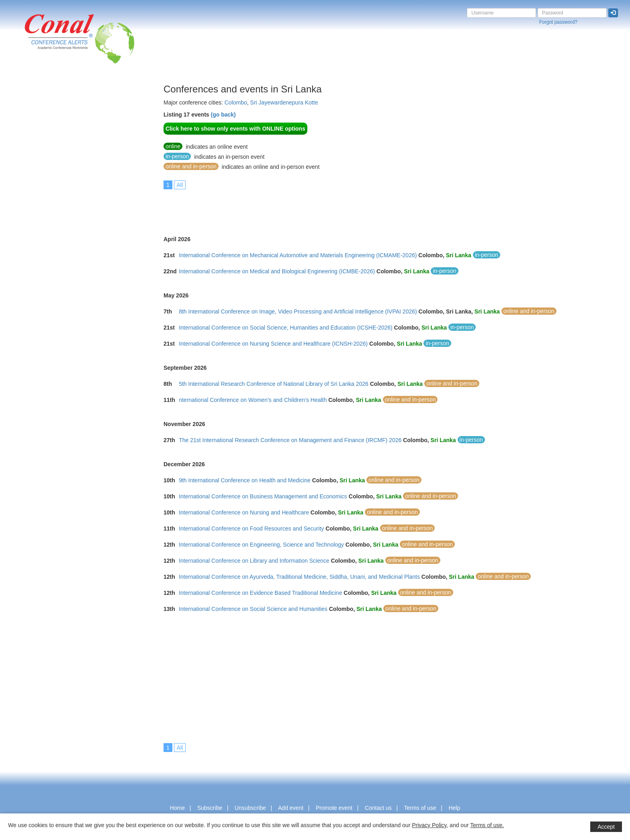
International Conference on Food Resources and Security (251, 529)
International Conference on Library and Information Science (254, 561)
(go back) (223, 115)
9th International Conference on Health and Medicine (245, 480)
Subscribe (210, 808)
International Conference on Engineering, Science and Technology (261, 545)
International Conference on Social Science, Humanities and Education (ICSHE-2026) (286, 328)
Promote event (334, 808)
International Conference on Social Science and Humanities (253, 609)
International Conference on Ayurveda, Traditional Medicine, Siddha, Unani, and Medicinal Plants (299, 577)
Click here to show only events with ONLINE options (235, 129)
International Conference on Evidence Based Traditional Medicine (260, 593)
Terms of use (420, 808)
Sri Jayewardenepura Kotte (284, 102)
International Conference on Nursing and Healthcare (244, 512)
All (180, 185)
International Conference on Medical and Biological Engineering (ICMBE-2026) (277, 271)
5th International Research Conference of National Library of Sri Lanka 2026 (274, 384)
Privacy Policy (429, 825)
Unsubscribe (250, 808)
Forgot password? (558, 22)
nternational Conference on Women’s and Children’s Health (253, 400)
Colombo (236, 102)
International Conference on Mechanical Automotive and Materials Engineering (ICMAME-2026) (298, 255)
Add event (291, 808)
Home (177, 808)
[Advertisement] (38, 205)
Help (454, 808)
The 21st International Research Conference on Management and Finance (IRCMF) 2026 (290, 440)
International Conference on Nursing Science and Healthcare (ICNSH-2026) (273, 344)
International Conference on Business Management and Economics (263, 496)
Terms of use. (487, 825)
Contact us (378, 808)
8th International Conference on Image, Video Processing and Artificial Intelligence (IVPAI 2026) (298, 311)
